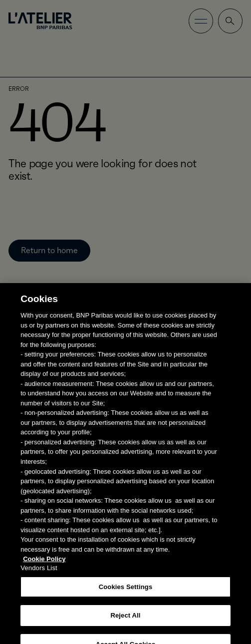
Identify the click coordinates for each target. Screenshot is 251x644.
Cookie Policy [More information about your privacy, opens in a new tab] (44, 563)
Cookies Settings (126, 591)
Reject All (125, 620)
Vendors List (39, 572)
